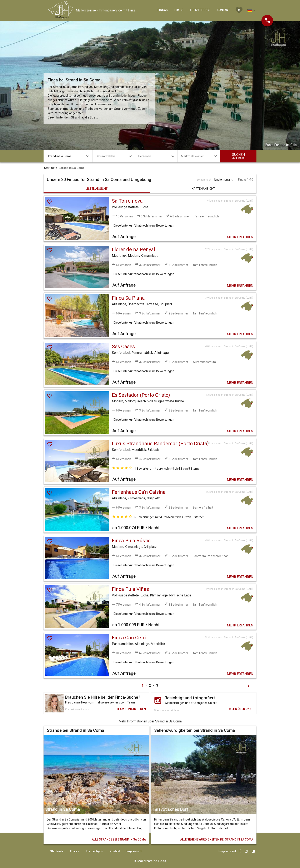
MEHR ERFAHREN (240, 237)
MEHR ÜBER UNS (240, 709)
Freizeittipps (94, 851)
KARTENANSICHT (203, 189)
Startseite (57, 851)
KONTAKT (223, 10)
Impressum (134, 851)
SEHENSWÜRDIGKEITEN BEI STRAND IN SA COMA (217, 839)
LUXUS (179, 10)
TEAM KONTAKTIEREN (131, 709)
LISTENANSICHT (97, 189)
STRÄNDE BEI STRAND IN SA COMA (119, 839)
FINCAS (163, 10)
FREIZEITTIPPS (200, 10)
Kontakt (115, 851)
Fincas (75, 851)
